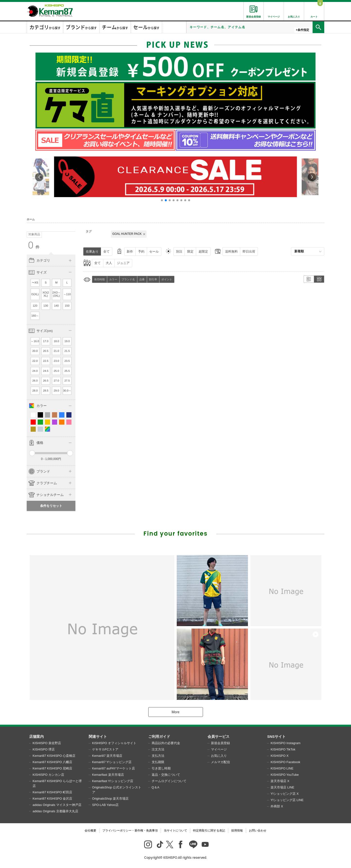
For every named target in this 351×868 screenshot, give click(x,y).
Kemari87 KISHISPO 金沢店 (52, 799)
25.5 (67, 371)
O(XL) (35, 294)
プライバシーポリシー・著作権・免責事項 (130, 831)
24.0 (35, 371)
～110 (67, 294)
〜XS (35, 283)
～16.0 (35, 341)
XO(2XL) (46, 294)
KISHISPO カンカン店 (48, 775)
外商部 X (277, 806)
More (175, 712)
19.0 (67, 341)
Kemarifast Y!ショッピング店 (113, 781)
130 (46, 306)
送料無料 (231, 251)
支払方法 (158, 756)
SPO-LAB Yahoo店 (105, 805)
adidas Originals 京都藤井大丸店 (55, 811)
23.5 (67, 361)
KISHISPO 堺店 (44, 749)
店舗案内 (36, 736)
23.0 (56, 361)
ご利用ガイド (159, 736)
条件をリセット (51, 506)
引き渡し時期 (161, 768)
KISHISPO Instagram (285, 743)
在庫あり (92, 251)
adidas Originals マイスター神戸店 (57, 805)
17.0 (46, 341)
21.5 (67, 351)
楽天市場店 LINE (282, 787)
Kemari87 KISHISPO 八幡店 (52, 762)
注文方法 (158, 749)
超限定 (203, 251)
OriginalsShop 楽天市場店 (110, 799)
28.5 (46, 391)
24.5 (46, 371)
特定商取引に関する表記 (209, 831)
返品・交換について (166, 775)
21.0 (56, 351)
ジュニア (123, 263)
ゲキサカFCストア (105, 749)
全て (106, 251)
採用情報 (237, 831)
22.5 (46, 361)
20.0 (35, 351)
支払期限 (158, 762)
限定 (190, 251)
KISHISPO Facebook (285, 762)
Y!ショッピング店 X (285, 794)
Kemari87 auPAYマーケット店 (114, 768)
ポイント (167, 279)
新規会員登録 (220, 743)
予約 (141, 251)
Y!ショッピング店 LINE (287, 800)
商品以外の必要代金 (166, 743)
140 (57, 306)
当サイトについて (175, 831)
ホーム (31, 219)
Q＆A (156, 787)
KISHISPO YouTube (285, 775)
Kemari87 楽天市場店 (107, 756)
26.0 (35, 381)
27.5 (67, 381)
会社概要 (90, 831)
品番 (142, 279)
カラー (113, 279)
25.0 (56, 371)
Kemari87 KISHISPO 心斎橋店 (54, 756)
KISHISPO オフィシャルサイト (114, 743)
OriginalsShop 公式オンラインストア (117, 790)
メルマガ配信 (220, 762)
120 (35, 306)
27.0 (56, 381)
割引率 (153, 279)
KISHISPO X (280, 756)
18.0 (56, 341)
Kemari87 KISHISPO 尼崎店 (52, 768)
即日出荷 (249, 251)
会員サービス (219, 736)
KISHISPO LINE (282, 768)
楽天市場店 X (280, 781)
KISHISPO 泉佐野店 (47, 743)
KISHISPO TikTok (283, 749)
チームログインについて (169, 781)
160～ (35, 316)
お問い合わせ (258, 831)
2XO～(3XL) (56, 294)
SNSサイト (276, 736)
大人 (109, 263)
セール (154, 251)
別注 (179, 251)
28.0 (35, 391)
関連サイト (98, 736)
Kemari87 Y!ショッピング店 (112, 762)
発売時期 (99, 279)
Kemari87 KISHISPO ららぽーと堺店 (57, 783)
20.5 (46, 351)
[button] (162, 200)
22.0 (35, 361)
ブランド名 (128, 279)
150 (67, 306)
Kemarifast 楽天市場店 (108, 775)
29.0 (56, 391)
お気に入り (219, 756)
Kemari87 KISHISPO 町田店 (52, 792)
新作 (130, 251)
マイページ (219, 749)
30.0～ (67, 391)
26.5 (46, 381)
